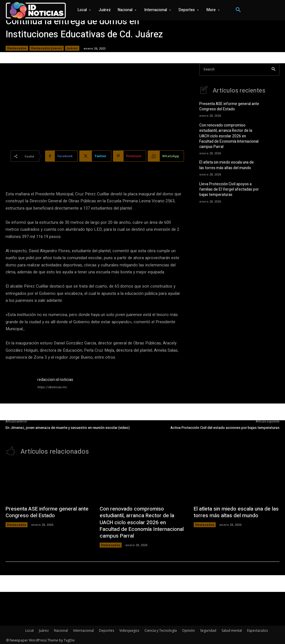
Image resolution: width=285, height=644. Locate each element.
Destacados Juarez (47, 48)
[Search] (273, 70)
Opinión (188, 629)
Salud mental (232, 629)
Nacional (61, 629)
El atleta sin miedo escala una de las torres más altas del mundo (229, 164)
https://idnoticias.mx (52, 387)
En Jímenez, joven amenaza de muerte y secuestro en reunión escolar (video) (68, 428)
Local (30, 629)
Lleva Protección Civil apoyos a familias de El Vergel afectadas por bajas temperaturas (228, 187)
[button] (238, 10)
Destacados (17, 48)
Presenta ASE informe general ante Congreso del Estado (227, 107)
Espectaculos (257, 629)
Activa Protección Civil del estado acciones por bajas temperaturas (225, 428)
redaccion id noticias (55, 380)
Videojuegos (129, 629)
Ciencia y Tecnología (161, 629)
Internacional (83, 629)
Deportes (107, 629)
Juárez (72, 48)
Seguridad (208, 629)
